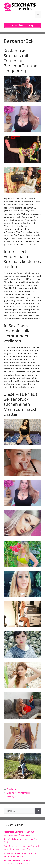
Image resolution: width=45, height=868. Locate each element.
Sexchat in (12, 789)
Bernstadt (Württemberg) (19, 793)
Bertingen (12, 796)
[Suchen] (38, 811)
